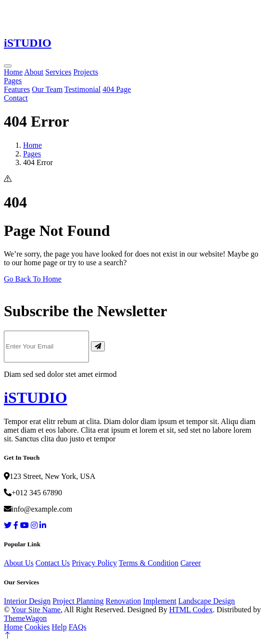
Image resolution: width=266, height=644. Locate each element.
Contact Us (53, 563)
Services (58, 72)
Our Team (47, 89)
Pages (13, 81)
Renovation (124, 601)
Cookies (37, 627)
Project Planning (78, 601)
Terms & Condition (149, 563)
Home (13, 72)
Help (59, 627)
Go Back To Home (33, 279)
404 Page (117, 89)
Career (191, 563)
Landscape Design (207, 601)
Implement (159, 601)
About (34, 72)
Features (17, 89)
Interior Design (27, 601)
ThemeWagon (25, 618)
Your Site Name (36, 610)
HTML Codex (191, 610)
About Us (19, 563)
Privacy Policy (94, 563)
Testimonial (82, 89)
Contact (16, 98)
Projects (86, 72)
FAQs (78, 627)
